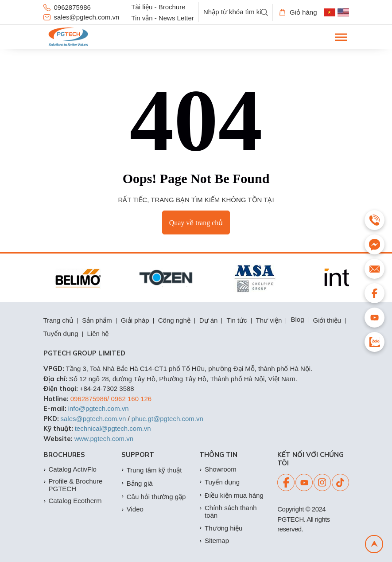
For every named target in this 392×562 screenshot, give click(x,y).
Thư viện (269, 320)
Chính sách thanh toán (228, 511)
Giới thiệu (327, 320)
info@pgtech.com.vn (99, 408)
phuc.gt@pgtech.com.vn (167, 419)
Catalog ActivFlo (70, 469)
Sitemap (214, 541)
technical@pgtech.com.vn (113, 428)
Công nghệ (174, 320)
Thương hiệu (221, 528)
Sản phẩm (97, 320)
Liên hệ (98, 334)
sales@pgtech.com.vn (82, 17)
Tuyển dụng (61, 334)
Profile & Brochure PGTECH (73, 485)
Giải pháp (135, 320)
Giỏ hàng (298, 12)
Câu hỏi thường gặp (154, 497)
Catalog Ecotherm (73, 501)
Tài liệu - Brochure (158, 7)
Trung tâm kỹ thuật (152, 470)
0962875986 (67, 7)
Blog (297, 319)
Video (132, 509)
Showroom (218, 469)
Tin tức (237, 320)
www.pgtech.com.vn (104, 439)
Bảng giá (137, 483)
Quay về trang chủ (196, 223)
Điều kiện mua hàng (231, 495)
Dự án (209, 320)
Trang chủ (58, 320)
